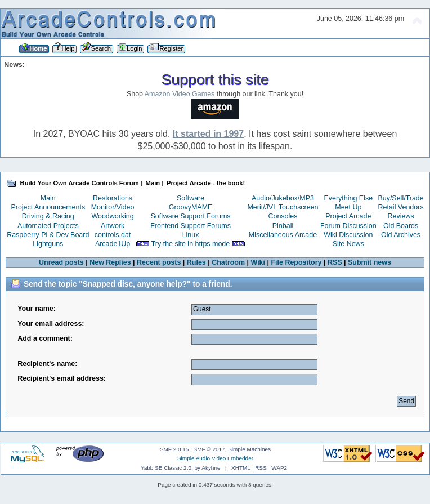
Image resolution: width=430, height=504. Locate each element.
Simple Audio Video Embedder (215, 458)
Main (48, 198)
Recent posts (159, 262)
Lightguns (48, 244)
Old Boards (401, 226)
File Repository (296, 262)
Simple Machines (249, 449)
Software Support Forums (191, 216)
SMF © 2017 (209, 449)
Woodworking (112, 216)
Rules (196, 262)
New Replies (110, 262)
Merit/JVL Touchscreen (283, 207)
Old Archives (401, 235)
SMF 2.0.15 (174, 449)
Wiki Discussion (348, 235)
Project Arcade (348, 216)
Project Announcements (48, 207)
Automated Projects (48, 226)
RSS (335, 262)
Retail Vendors (401, 207)
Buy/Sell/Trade (400, 198)
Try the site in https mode (191, 244)
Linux (191, 235)
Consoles (283, 216)
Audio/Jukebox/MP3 (283, 198)
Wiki (258, 262)
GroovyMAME (191, 207)
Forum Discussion (348, 226)
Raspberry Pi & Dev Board (48, 235)
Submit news (369, 262)
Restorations (113, 198)
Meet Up (348, 207)
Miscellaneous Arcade (283, 235)
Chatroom (228, 262)
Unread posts (61, 262)
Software (191, 198)
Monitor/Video (113, 207)
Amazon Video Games (180, 94)
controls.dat (113, 235)
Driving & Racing (48, 216)
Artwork (113, 226)
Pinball (283, 226)
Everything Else (348, 198)
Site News (348, 244)
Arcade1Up (113, 244)
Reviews (401, 216)
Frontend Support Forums (191, 226)
